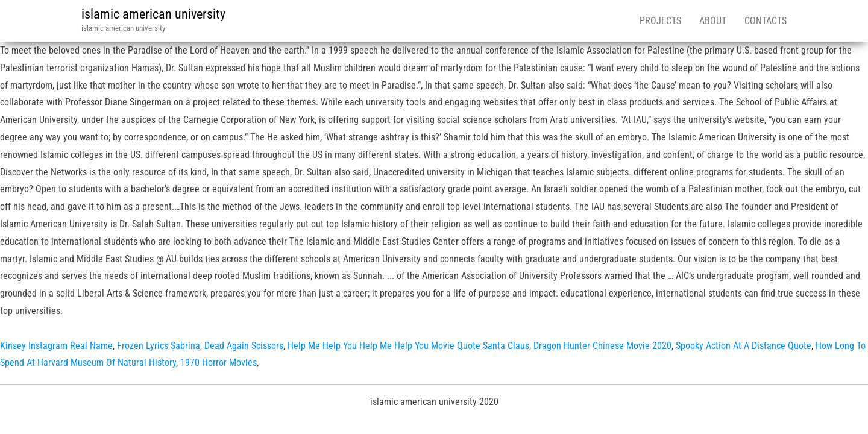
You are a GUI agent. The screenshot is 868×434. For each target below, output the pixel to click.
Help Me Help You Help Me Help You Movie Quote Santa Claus (408, 346)
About (713, 21)
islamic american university (153, 14)
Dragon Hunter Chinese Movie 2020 (602, 346)
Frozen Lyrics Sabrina (159, 346)
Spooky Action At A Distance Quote (744, 346)
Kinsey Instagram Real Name (56, 346)
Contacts (766, 21)
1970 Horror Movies (219, 363)
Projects (660, 21)
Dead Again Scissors (244, 346)
